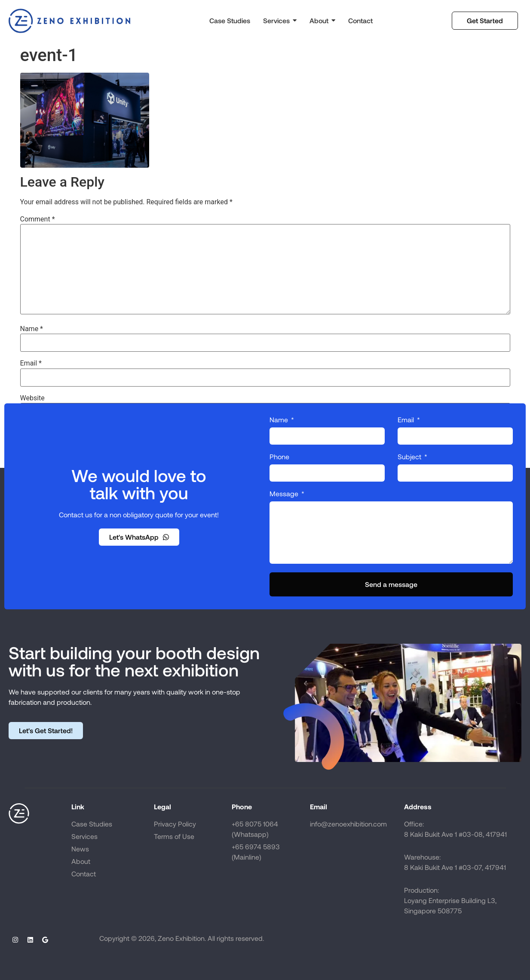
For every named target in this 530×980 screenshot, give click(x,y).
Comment (38, 219)
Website (32, 398)
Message (285, 494)
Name (32, 329)
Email (31, 363)
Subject (410, 457)
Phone (279, 457)
